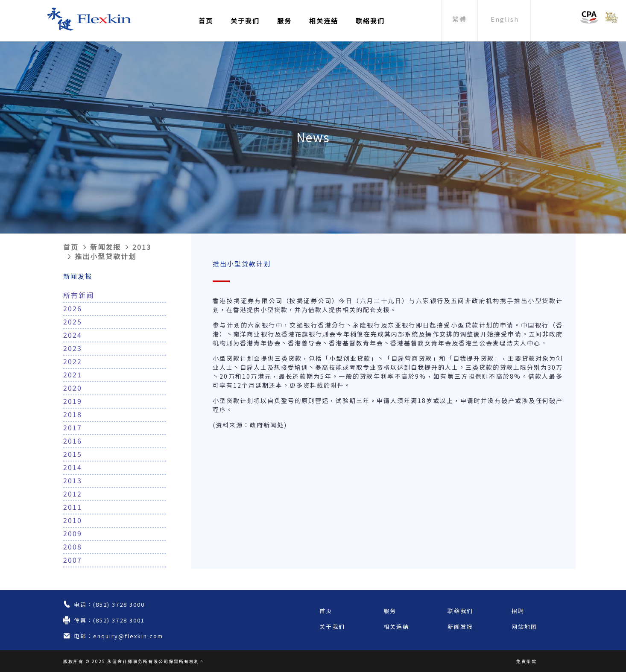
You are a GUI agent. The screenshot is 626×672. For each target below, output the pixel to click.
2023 (73, 348)
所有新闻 (79, 295)
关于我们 (245, 21)
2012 (73, 494)
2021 (73, 374)
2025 (73, 321)
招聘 (518, 611)
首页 (206, 21)
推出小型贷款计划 (105, 256)
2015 (73, 454)
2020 (73, 388)
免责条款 (527, 661)
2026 (73, 308)
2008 (73, 546)
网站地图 (524, 627)
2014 (73, 467)
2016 (73, 441)
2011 (73, 507)
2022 (73, 361)
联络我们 (370, 21)
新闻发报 (105, 247)
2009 (73, 533)
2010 (73, 520)
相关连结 (324, 21)
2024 (73, 335)
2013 (142, 247)
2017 (73, 427)
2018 (73, 414)
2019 (73, 401)
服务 (284, 21)
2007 (73, 560)
